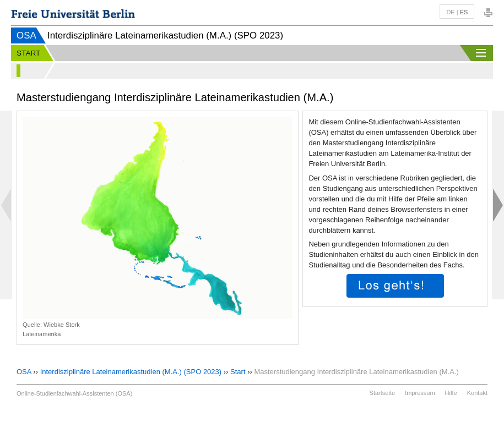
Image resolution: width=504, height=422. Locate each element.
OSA (26, 35)
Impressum (420, 393)
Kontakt (477, 393)
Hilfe (451, 393)
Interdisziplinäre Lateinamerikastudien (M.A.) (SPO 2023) (131, 372)
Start (238, 372)
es (464, 12)
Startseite (382, 393)
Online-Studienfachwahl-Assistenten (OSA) (74, 393)
